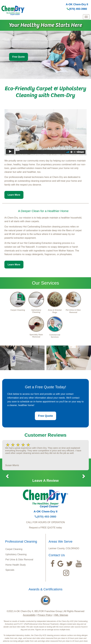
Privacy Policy (45, 615)
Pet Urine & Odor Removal (19, 560)
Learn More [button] (14, 195)
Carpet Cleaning (14, 549)
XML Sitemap (61, 615)
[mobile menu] (86, 17)
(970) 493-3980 (77, 9)
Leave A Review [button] (46, 481)
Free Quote (18, 57)
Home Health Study (16, 565)
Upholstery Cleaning (16, 554)
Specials (10, 570)
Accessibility (29, 615)
